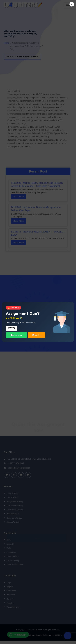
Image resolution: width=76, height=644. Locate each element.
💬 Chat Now (16, 335)
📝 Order (37, 335)
